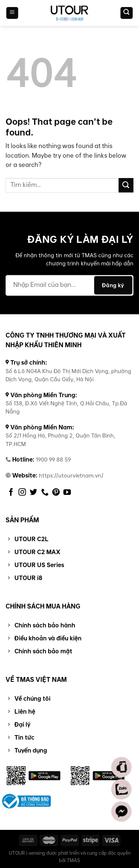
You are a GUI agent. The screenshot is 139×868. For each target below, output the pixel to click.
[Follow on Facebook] (11, 493)
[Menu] (12, 13)
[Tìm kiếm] (127, 13)
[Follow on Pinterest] (56, 493)
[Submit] (126, 185)
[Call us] (45, 493)
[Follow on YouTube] (67, 493)
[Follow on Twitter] (33, 493)
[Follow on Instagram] (22, 493)
